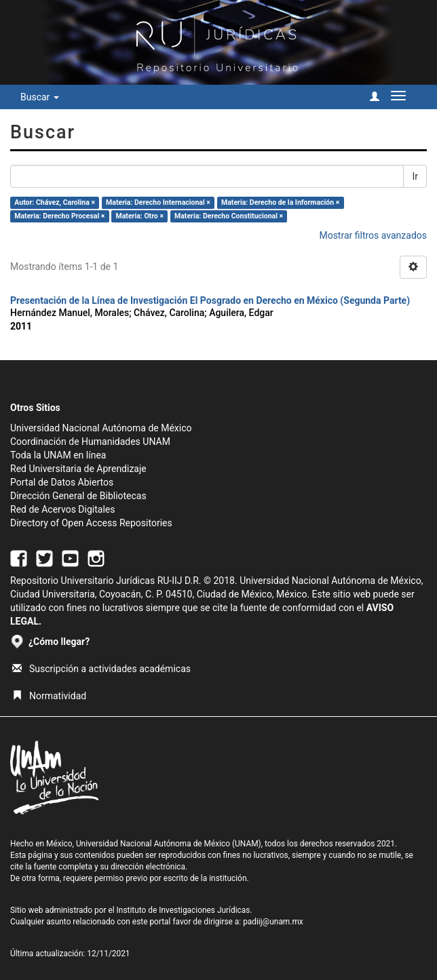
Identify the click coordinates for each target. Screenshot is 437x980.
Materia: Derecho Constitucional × (229, 216)
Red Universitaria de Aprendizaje (78, 469)
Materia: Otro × (140, 216)
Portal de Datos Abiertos (62, 482)
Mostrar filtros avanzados (373, 235)
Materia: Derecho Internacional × (158, 202)
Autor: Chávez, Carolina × (55, 202)
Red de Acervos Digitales (62, 509)
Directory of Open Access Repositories (91, 523)
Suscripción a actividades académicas (101, 669)
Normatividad (49, 696)
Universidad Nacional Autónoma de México (101, 428)
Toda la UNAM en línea (58, 455)
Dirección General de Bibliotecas (78, 496)
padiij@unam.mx (273, 922)
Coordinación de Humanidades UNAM (90, 442)
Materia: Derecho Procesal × (59, 216)
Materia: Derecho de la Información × (280, 202)
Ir (415, 176)
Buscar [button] (40, 97)
